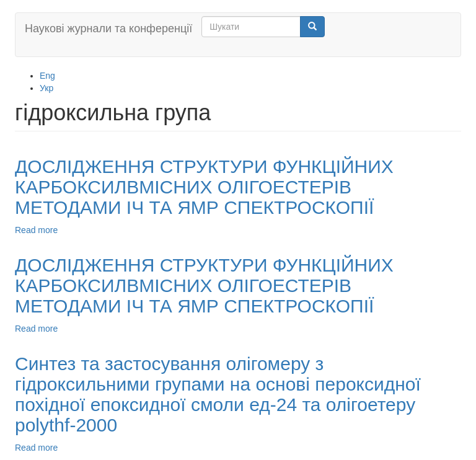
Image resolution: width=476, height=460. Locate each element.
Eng (47, 76)
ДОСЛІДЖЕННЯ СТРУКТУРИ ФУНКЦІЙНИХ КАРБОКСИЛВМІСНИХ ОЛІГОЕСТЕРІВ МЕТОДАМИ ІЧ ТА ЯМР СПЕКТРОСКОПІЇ (204, 187)
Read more (36, 230)
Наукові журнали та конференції (108, 29)
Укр (46, 88)
